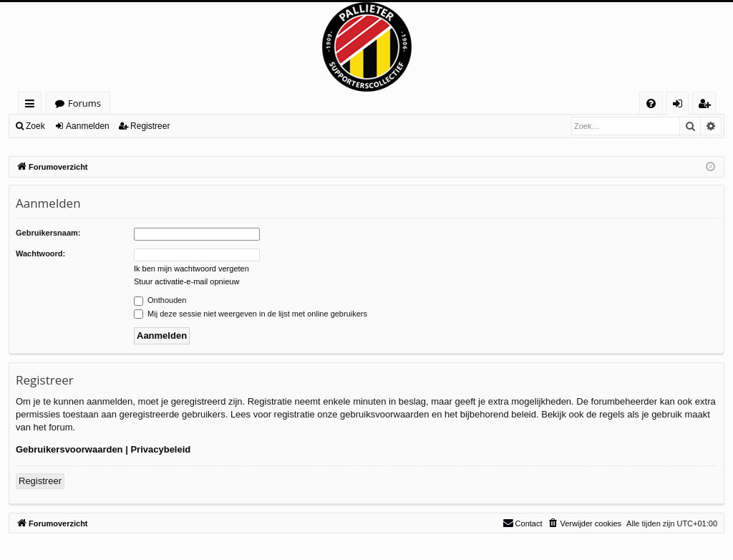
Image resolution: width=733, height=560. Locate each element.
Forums (84, 103)
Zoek (35, 126)
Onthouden (160, 300)
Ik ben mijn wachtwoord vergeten (191, 269)
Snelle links (33, 106)
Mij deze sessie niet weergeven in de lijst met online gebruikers (251, 314)
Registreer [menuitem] (707, 106)
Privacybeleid (160, 449)
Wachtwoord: (40, 254)
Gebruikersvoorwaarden (69, 449)
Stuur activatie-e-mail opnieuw (186, 281)
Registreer (150, 126)
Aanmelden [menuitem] (681, 106)
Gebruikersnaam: (48, 233)
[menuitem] (651, 103)
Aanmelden (88, 126)
